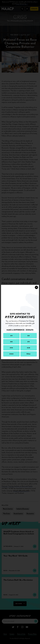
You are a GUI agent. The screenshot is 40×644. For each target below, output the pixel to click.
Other (29, 354)
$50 (11, 342)
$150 (11, 348)
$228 (29, 348)
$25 (29, 336)
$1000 (11, 354)
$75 (29, 342)
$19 (11, 336)
